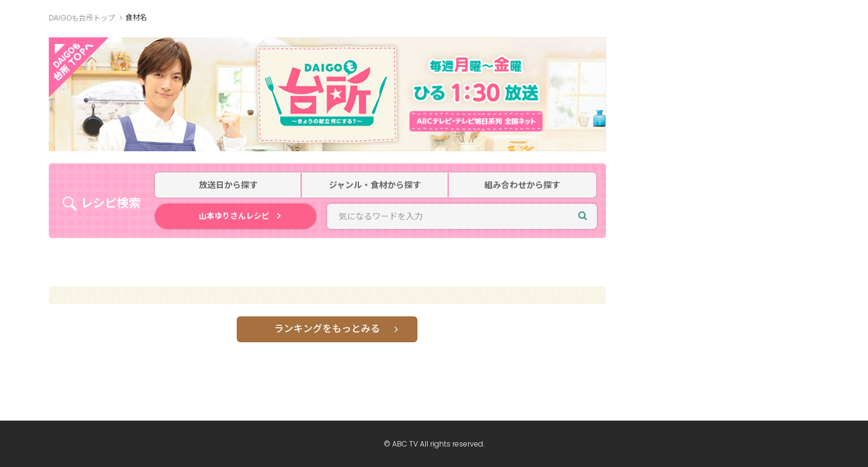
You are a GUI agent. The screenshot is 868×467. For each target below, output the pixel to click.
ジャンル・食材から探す (375, 185)
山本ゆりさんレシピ (234, 216)
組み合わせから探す (522, 185)
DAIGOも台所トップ (82, 18)
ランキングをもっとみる (327, 329)
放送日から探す (228, 185)
